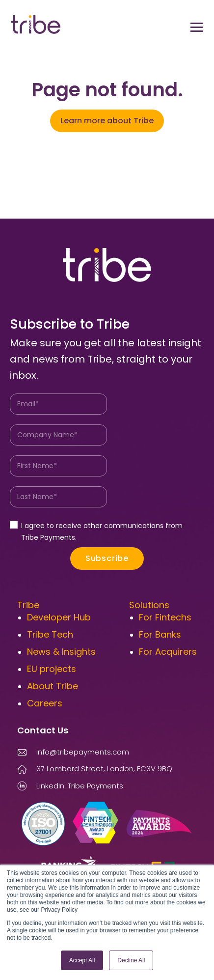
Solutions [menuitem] (149, 605)
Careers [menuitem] (45, 703)
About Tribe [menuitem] (53, 686)
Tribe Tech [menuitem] (50, 634)
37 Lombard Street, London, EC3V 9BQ (104, 769)
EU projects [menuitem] (52, 669)
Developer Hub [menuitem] (59, 617)
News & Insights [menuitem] (61, 652)
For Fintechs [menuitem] (165, 617)
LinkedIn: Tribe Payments (70, 786)
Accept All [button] (82, 960)
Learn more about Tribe (107, 121)
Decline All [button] (131, 960)
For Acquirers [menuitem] (168, 652)
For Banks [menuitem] (160, 634)
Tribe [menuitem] (28, 605)
